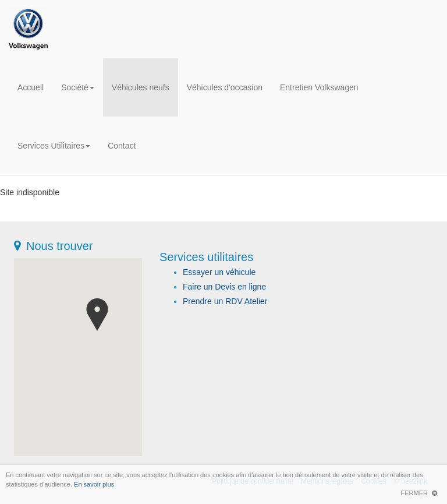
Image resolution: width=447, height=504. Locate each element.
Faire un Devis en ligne (224, 287)
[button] (97, 315)
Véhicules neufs (141, 87)
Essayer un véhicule (219, 272)
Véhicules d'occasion (225, 87)
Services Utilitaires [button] (54, 146)
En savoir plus (94, 484)
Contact (122, 146)
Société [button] (78, 87)
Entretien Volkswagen (319, 87)
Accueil (31, 87)
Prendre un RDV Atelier (225, 301)
